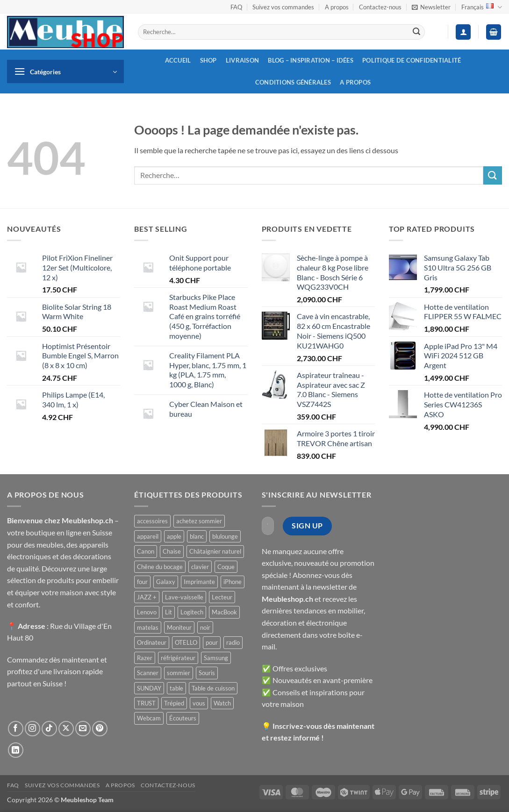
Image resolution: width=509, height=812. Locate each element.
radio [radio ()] (233, 642)
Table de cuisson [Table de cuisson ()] (213, 688)
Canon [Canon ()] (146, 551)
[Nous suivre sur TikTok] (49, 729)
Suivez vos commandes (283, 7)
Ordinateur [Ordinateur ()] (152, 642)
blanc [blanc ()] (197, 536)
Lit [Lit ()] (168, 612)
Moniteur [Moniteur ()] (179, 627)
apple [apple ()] (174, 536)
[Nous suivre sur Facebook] (16, 729)
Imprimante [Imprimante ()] (199, 582)
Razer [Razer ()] (145, 658)
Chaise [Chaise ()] (172, 551)
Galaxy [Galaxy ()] (166, 582)
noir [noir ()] (205, 627)
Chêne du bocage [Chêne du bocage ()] (160, 567)
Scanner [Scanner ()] (148, 673)
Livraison (242, 60)
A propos (337, 7)
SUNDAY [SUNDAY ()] (149, 688)
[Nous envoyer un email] (83, 729)
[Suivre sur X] (66, 729)
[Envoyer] (416, 32)
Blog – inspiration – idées (311, 60)
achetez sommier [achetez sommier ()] (199, 521)
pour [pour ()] (212, 642)
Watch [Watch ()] (222, 703)
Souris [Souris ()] (207, 673)
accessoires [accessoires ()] (152, 521)
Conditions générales (293, 82)
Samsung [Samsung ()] (216, 658)
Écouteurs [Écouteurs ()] (183, 718)
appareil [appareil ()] (148, 536)
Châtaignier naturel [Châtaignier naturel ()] (215, 551)
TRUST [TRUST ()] (146, 703)
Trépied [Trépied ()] (174, 703)
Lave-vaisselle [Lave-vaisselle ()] (184, 597)
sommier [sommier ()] (179, 673)
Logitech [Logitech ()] (192, 612)
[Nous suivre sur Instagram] (32, 729)
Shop (208, 60)
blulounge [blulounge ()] (225, 536)
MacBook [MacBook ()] (224, 612)
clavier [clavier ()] (200, 567)
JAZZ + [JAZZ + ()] (147, 597)
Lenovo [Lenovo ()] (147, 612)
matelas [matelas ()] (148, 627)
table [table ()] (176, 688)
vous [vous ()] (199, 703)
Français (482, 7)
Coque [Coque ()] (226, 567)
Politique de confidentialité (412, 60)
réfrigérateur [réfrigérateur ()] (178, 658)
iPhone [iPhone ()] (233, 582)
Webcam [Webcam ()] (149, 718)
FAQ (236, 7)
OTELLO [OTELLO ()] (186, 642)
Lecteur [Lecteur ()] (222, 597)
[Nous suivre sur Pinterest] (100, 729)
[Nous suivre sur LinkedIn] (16, 750)
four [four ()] (142, 582)
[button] (431, 7)
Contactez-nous (380, 7)
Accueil (178, 60)
